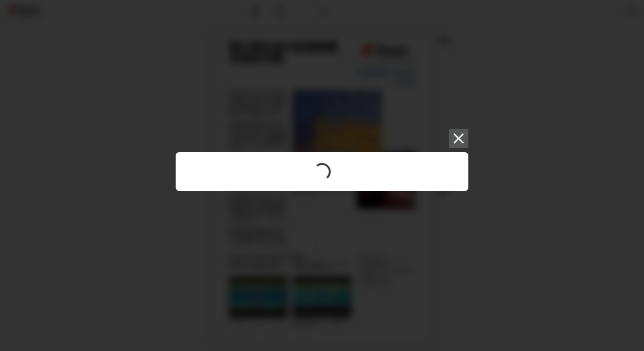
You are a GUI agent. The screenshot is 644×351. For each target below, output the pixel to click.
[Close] (459, 138)
